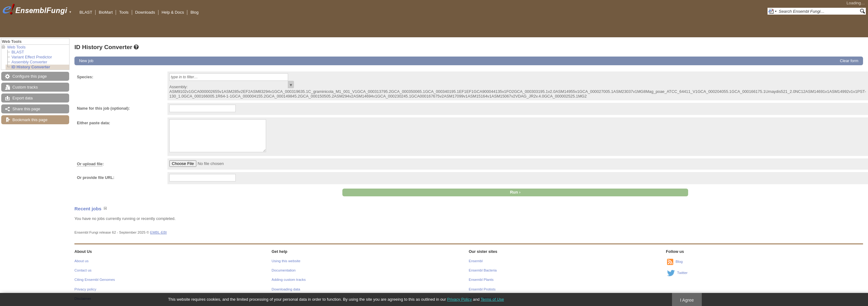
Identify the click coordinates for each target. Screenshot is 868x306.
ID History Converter (31, 67)
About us (81, 261)
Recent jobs (88, 209)
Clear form (849, 61)
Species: (85, 77)
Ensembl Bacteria (483, 270)
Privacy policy (85, 289)
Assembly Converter (29, 62)
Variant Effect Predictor (32, 57)
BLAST (86, 12)
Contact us (83, 270)
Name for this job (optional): (103, 108)
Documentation (284, 270)
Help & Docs (173, 12)
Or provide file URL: (96, 178)
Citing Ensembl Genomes (95, 280)
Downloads (145, 12)
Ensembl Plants (481, 280)
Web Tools (16, 47)
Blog (194, 12)
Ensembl (476, 261)
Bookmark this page (30, 120)
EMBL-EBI (158, 232)
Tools (124, 12)
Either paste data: (93, 123)
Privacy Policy (460, 299)
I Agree (687, 300)
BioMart (106, 12)
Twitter (682, 273)
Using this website (286, 261)
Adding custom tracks (289, 280)
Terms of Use (492, 299)
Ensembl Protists (482, 289)
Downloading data (286, 289)
